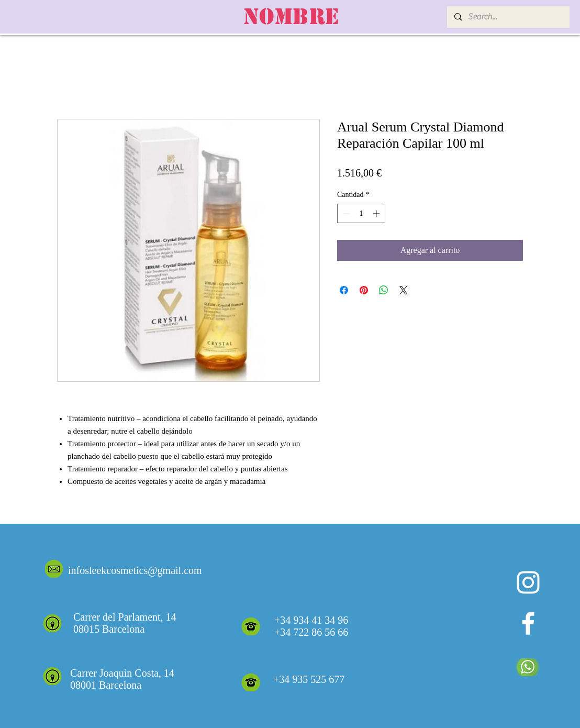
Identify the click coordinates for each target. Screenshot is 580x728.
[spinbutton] (361, 213)
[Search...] (508, 17)
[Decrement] (345, 213)
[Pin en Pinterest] (364, 290)
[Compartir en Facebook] (344, 290)
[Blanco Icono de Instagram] (528, 582)
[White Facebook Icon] (528, 623)
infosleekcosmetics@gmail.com (135, 570)
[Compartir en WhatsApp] (384, 290)
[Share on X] (404, 290)
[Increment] (377, 213)
